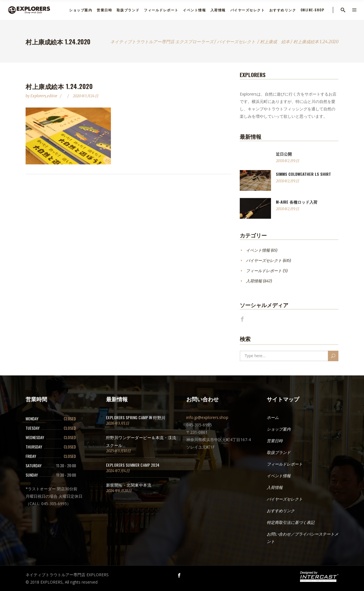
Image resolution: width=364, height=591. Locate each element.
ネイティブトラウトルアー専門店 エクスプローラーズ (162, 42)
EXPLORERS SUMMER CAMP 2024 (133, 465)
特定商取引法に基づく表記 (291, 522)
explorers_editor (44, 96)
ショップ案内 (279, 429)
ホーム (273, 418)
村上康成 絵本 (275, 42)
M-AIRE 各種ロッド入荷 (297, 202)
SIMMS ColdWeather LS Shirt (303, 174)
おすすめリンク (281, 511)
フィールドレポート (264, 271)
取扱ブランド (279, 452)
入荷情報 (254, 281)
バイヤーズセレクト (236, 42)
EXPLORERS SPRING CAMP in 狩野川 (136, 417)
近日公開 (284, 154)
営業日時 (275, 441)
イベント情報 (258, 250)
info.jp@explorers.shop (207, 417)
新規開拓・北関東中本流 (129, 485)
